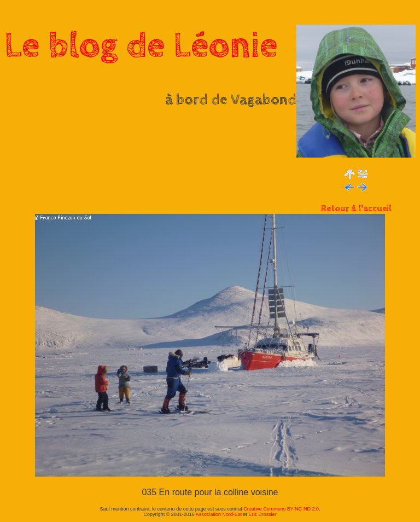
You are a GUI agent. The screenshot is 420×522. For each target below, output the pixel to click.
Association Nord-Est (219, 514)
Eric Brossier (262, 514)
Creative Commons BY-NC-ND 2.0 (281, 509)
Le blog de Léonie (141, 46)
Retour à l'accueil (356, 209)
